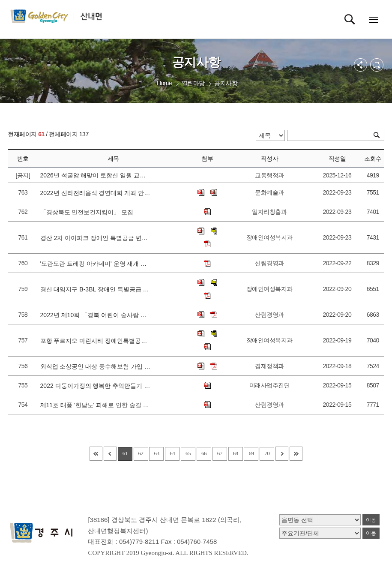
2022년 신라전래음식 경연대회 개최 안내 (96, 193)
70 (267, 453)
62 (141, 453)
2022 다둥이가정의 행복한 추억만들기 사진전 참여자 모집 (96, 386)
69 (251, 453)
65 (188, 453)
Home (164, 83)
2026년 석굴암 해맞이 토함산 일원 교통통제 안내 (96, 175)
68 (236, 453)
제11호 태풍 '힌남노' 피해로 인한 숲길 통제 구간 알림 (96, 405)
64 (172, 453)
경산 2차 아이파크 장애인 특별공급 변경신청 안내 (96, 238)
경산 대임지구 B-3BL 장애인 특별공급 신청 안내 (96, 289)
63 (156, 453)
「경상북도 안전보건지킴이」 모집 (89, 212)
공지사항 (226, 83)
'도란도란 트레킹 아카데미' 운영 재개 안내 (96, 264)
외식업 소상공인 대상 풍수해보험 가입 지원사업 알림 (96, 366)
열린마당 (193, 83)
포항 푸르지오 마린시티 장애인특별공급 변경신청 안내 (96, 341)
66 (204, 453)
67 (220, 453)
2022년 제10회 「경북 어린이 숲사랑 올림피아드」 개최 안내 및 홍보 (96, 315)
